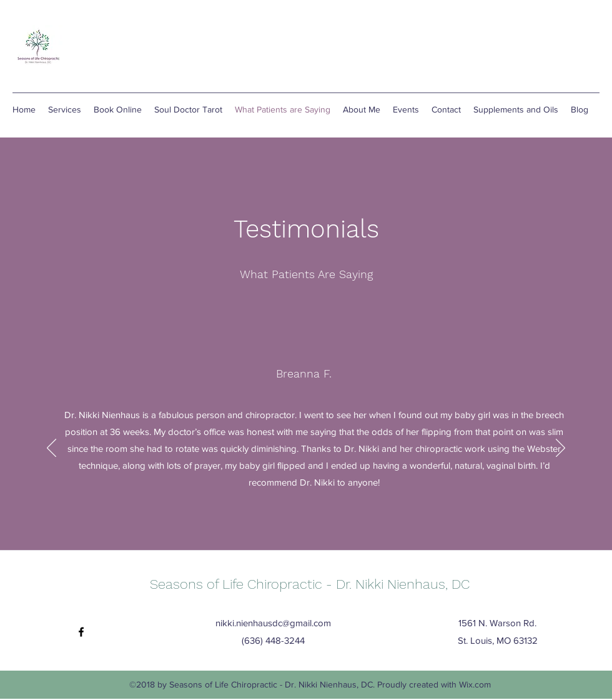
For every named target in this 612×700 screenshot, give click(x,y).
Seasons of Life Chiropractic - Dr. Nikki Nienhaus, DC (310, 584)
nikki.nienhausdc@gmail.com (273, 623)
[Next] (560, 449)
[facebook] (81, 632)
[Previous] (52, 449)
